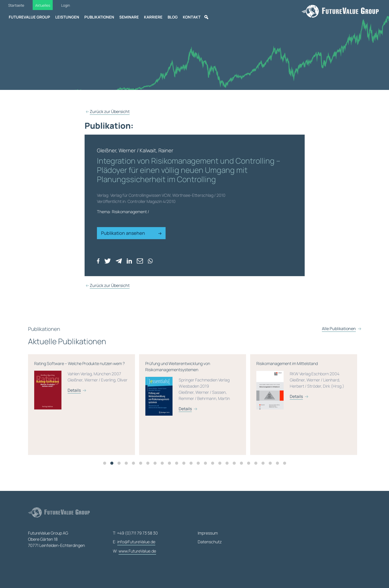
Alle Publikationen (339, 335)
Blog (173, 17)
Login (66, 5)
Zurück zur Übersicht (110, 111)
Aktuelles (43, 5)
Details (136, 393)
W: (134, 551)
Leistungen (67, 17)
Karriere (153, 17)
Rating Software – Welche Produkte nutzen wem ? (143, 391)
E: (134, 542)
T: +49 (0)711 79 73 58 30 (135, 533)
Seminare (129, 17)
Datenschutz (210, 542)
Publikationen (99, 17)
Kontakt (192, 17)
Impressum (208, 533)
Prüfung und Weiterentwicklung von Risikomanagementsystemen (254, 394)
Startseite (16, 5)
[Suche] (206, 17)
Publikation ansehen (131, 233)
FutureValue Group (29, 17)
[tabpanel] (145, 408)
